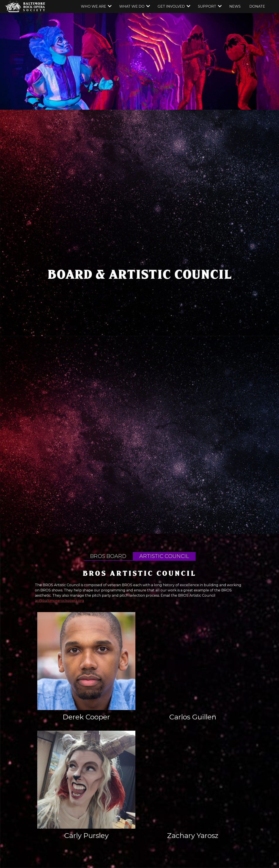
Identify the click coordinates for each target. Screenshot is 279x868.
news (235, 6)
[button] (96, 7)
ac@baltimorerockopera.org (60, 601)
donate (257, 6)
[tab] (108, 556)
